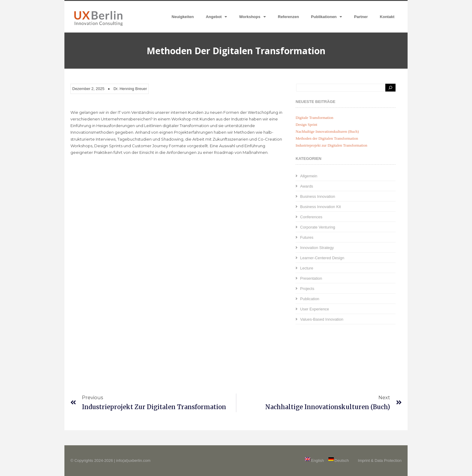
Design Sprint (306, 124)
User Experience (315, 309)
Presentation (311, 278)
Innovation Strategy (317, 248)
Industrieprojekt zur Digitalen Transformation (331, 145)
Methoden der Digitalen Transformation (327, 138)
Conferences (311, 217)
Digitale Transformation (314, 118)
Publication (310, 299)
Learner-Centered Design (322, 258)
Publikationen (326, 17)
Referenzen (288, 17)
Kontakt (387, 17)
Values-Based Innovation (322, 319)
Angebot (217, 17)
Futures (307, 237)
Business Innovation (318, 196)
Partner (361, 17)
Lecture (307, 268)
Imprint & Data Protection (380, 460)
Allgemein (309, 176)
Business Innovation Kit (320, 207)
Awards (307, 186)
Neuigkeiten (183, 17)
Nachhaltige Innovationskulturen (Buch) (327, 131)
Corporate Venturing (318, 227)
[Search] (390, 88)
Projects (307, 289)
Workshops (252, 17)
